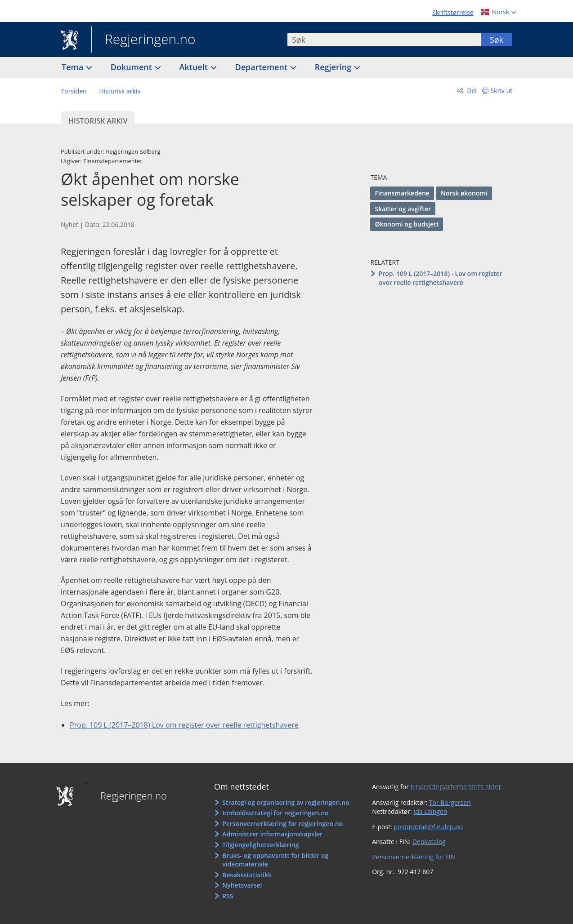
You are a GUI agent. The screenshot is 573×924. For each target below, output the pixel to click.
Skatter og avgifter (403, 209)
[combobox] (384, 40)
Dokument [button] (132, 67)
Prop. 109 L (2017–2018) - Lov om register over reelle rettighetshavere (441, 278)
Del (471, 91)
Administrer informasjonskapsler (272, 834)
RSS (228, 896)
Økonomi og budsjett (407, 224)
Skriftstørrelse (453, 12)
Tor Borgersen (450, 802)
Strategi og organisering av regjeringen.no (286, 802)
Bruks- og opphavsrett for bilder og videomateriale (275, 860)
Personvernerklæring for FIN (414, 857)
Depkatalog (429, 842)
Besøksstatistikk (247, 875)
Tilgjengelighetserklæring (260, 845)
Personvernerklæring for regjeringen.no (282, 824)
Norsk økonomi (464, 193)
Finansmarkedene (402, 193)
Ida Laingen (430, 811)
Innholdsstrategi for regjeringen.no (275, 813)
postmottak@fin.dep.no (428, 827)
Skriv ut (502, 91)
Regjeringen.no (143, 40)
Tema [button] (74, 67)
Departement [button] (262, 67)
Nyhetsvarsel (242, 885)
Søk (497, 40)
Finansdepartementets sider (456, 786)
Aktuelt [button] (195, 67)
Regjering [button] (334, 67)
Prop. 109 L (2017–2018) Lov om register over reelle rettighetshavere (184, 725)
